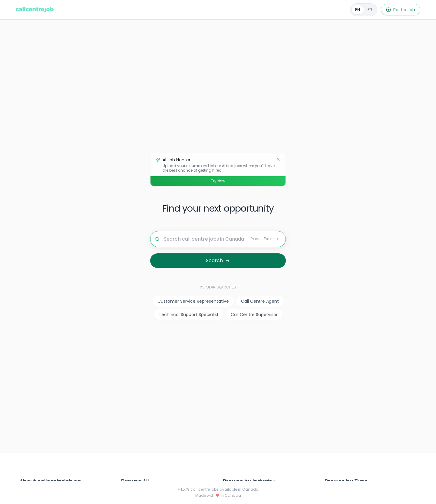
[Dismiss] (278, 159)
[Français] (364, 10)
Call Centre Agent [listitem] (260, 301)
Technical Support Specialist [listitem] (189, 315)
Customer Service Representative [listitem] (193, 301)
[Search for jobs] (218, 239)
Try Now (218, 181)
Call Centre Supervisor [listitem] (254, 315)
